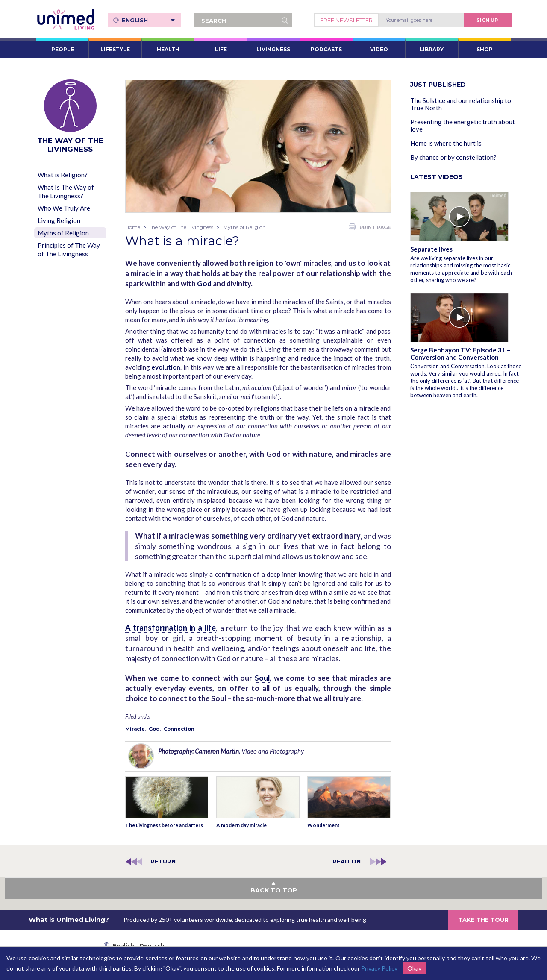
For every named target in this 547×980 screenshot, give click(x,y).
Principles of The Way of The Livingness (69, 249)
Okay (414, 968)
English (149, 20)
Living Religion (59, 220)
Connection (179, 729)
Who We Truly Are (64, 208)
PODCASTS (326, 49)
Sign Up (487, 20)
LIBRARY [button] (432, 49)
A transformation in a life (171, 628)
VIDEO (379, 49)
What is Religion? (63, 175)
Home (133, 227)
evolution (166, 367)
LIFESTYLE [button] (115, 49)
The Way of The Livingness (181, 227)
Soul (262, 678)
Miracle (135, 729)
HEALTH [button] (168, 49)
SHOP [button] (485, 49)
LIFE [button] (221, 49)
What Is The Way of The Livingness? (66, 191)
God (204, 283)
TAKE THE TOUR (483, 920)
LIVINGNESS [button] (273, 49)
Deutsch (152, 946)
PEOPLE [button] (63, 49)
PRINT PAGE (370, 227)
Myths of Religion (63, 233)
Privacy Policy (379, 968)
